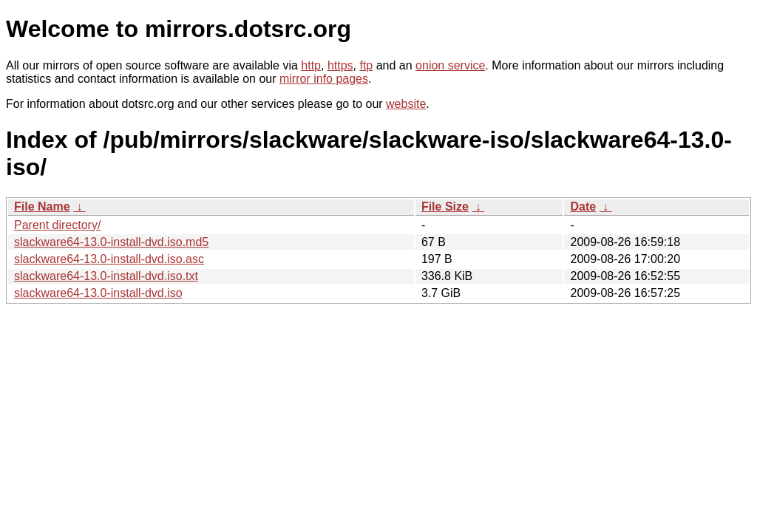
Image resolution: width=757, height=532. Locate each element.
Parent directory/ (57, 225)
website (406, 104)
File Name (42, 207)
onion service (450, 65)
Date (583, 207)
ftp (366, 65)
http (311, 65)
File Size (445, 207)
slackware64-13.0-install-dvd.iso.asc (109, 259)
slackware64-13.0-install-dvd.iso (98, 293)
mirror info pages (324, 79)
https (340, 65)
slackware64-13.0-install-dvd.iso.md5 (111, 242)
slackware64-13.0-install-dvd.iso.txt (106, 276)
